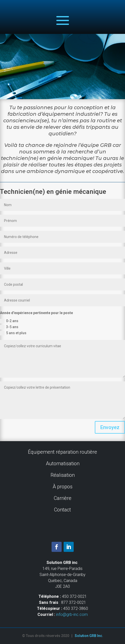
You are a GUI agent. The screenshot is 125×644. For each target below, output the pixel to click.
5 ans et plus (13, 333)
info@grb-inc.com (72, 614)
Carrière (63, 498)
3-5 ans (9, 327)
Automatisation (63, 463)
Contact (62, 510)
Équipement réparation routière (62, 452)
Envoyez (110, 427)
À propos (62, 487)
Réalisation (63, 475)
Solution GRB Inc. (89, 636)
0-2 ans (9, 321)
